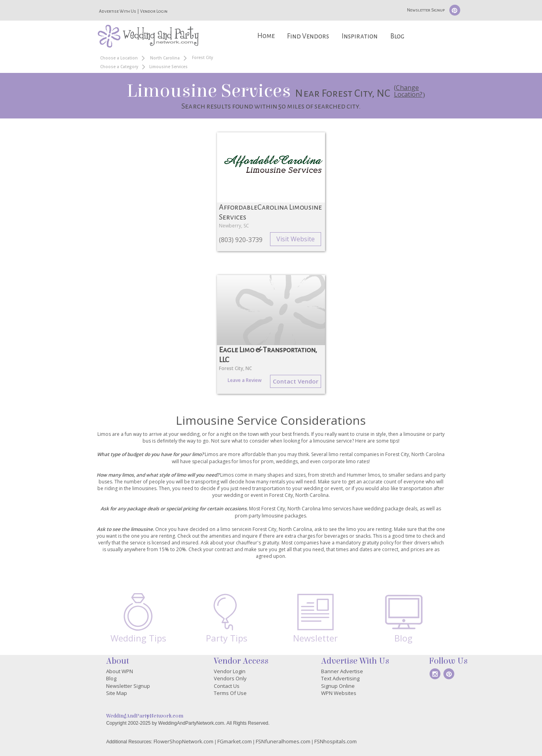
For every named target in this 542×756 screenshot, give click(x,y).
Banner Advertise (342, 671)
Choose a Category (119, 67)
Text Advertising (340, 678)
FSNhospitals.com (336, 741)
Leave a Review (245, 380)
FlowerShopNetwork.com (184, 741)
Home (266, 36)
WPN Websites (339, 693)
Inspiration (360, 36)
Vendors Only (230, 678)
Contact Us (227, 686)
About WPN (120, 671)
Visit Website (296, 239)
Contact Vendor (296, 381)
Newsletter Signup (426, 10)
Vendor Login (154, 11)
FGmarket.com (235, 741)
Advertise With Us (118, 11)
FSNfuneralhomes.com (283, 741)
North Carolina (165, 58)
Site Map (117, 693)
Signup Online (338, 686)
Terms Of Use (230, 693)
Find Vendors (308, 36)
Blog (397, 36)
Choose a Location (119, 58)
